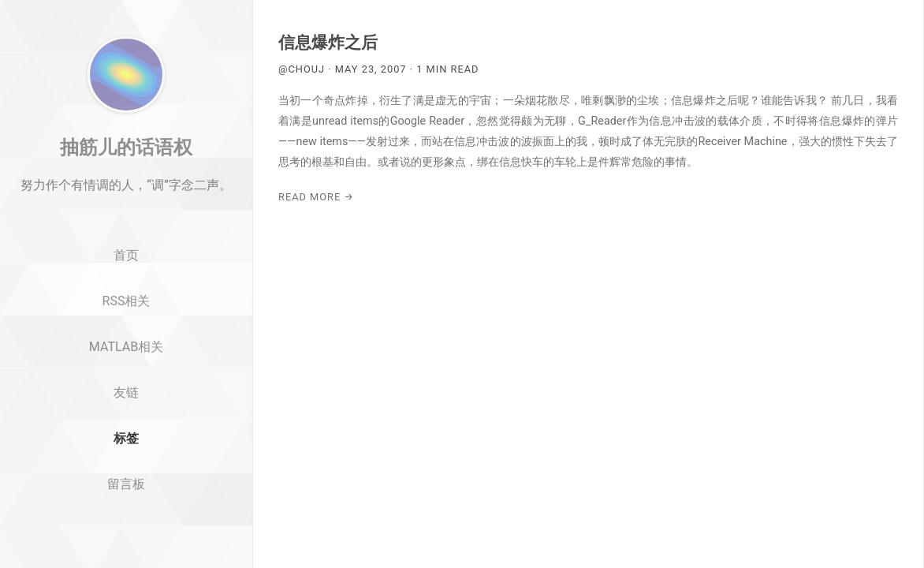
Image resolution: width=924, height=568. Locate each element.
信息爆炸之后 (328, 43)
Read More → (316, 197)
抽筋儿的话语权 (126, 192)
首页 (126, 301)
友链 (126, 437)
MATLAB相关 (126, 392)
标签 (126, 483)
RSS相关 (127, 346)
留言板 (126, 529)
